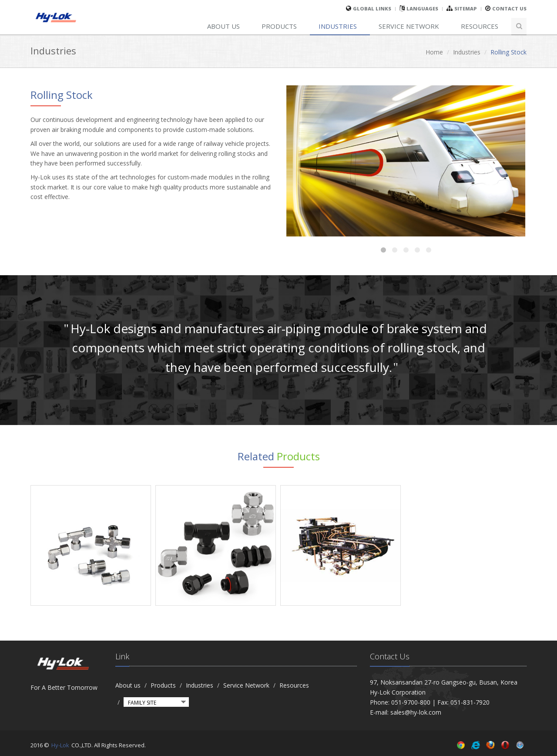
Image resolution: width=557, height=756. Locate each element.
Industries (338, 26)
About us (223, 26)
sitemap (466, 8)
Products (279, 26)
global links (372, 8)
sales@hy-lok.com (416, 712)
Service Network (409, 26)
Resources (480, 26)
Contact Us (509, 8)
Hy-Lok (60, 745)
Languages (422, 8)
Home (434, 52)
